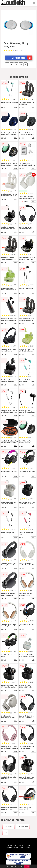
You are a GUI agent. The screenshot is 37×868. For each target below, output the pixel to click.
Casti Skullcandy (23, 826)
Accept (27, 866)
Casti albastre (9, 826)
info (15, 107)
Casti (5, 832)
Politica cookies (25, 848)
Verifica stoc (22, 58)
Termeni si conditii (14, 845)
